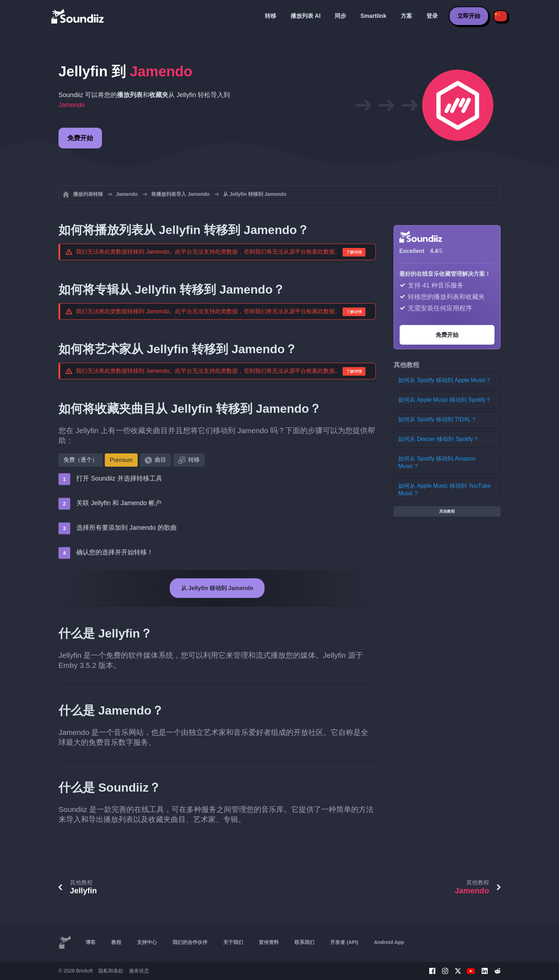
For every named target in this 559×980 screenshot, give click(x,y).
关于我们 (233, 942)
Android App (389, 942)
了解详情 (354, 252)
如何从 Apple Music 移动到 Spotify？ (445, 400)
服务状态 (139, 971)
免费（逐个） (81, 460)
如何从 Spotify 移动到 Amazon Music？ (437, 462)
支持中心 (147, 942)
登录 (432, 16)
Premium (121, 460)
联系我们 (304, 942)
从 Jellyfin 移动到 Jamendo (217, 588)
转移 (271, 16)
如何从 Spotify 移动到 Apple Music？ (445, 380)
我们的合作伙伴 (190, 942)
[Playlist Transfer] (78, 16)
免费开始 (80, 138)
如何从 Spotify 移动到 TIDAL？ (437, 419)
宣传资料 (269, 942)
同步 (340, 16)
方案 (406, 16)
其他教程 (447, 511)
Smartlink (373, 16)
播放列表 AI (306, 16)
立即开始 (469, 16)
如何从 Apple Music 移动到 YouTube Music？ (444, 489)
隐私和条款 (111, 971)
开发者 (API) (344, 942)
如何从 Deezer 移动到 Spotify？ (439, 439)
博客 (91, 942)
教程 (116, 942)
